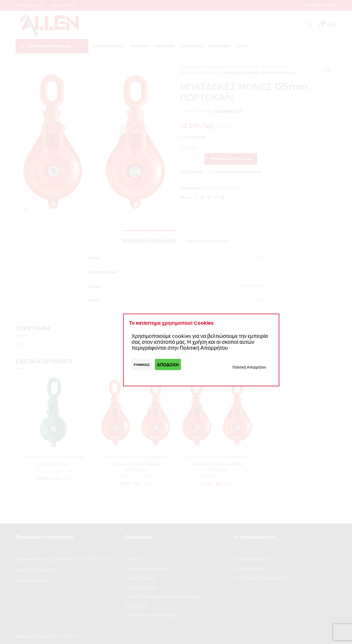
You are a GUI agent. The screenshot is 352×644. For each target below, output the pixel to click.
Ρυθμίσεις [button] (142, 365)
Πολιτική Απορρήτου (249, 367)
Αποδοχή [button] (168, 365)
